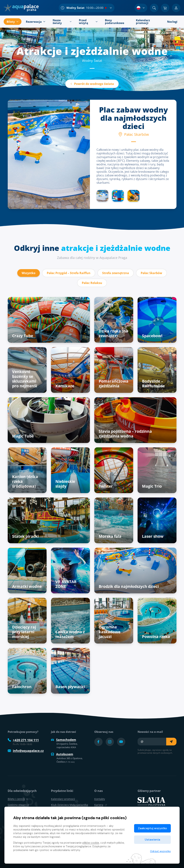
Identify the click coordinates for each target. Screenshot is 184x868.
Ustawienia (152, 840)
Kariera (101, 805)
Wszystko (29, 273)
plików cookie (91, 843)
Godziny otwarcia (18, 805)
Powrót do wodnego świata (92, 84)
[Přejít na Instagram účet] (110, 742)
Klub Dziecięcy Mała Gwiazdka (70, 805)
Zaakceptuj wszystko (152, 828)
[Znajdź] (154, 8)
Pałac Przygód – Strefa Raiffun (69, 273)
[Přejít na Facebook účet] (98, 742)
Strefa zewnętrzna (116, 273)
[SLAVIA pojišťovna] (151, 801)
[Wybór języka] (141, 8)
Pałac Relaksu (92, 283)
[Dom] (21, 8)
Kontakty (100, 799)
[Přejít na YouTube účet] (121, 742)
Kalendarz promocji (63, 799)
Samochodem (64, 740)
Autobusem (62, 754)
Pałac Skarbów (151, 273)
